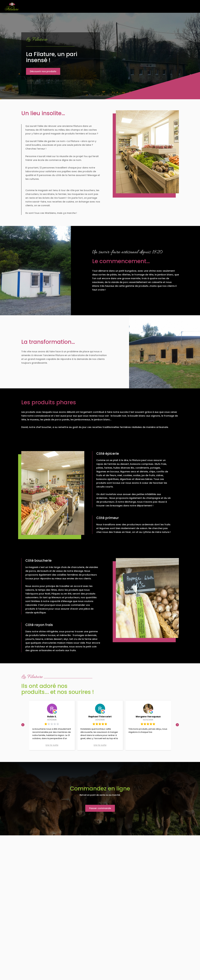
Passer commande (100, 808)
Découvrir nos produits (43, 71)
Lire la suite (52, 745)
